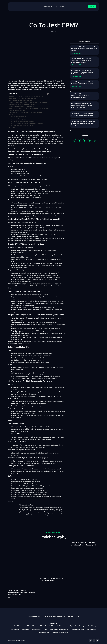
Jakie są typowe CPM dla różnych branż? (24, 125)
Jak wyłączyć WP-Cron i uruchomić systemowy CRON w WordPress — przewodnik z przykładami (81, 60)
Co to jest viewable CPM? (20, 120)
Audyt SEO (26, 626)
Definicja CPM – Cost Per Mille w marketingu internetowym (27, 96)
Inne (78, 617)
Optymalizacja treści (78, 629)
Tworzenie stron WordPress (60, 633)
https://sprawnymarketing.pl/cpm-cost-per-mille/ (26, 482)
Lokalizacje (53, 623)
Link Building (92, 626)
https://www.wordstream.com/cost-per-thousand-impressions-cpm (31, 492)
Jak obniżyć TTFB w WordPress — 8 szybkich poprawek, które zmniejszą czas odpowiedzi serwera (84, 49)
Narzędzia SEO (36, 629)
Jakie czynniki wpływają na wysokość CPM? (22, 106)
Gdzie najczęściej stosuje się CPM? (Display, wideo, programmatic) (29, 102)
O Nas (45, 629)
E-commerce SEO (37, 626)
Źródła (13, 127)
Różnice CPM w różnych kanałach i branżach (22, 104)
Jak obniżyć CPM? (18, 118)
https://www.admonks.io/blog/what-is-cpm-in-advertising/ (28, 494)
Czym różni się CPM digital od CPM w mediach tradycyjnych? (29, 123)
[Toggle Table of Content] (48, 94)
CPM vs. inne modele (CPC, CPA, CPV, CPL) (22, 100)
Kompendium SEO (48, 7)
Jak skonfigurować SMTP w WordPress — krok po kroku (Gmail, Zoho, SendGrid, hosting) (83, 123)
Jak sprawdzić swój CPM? (20, 116)
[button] (15, 519)
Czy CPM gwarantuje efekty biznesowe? (24, 122)
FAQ (12, 114)
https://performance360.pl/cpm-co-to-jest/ (24, 484)
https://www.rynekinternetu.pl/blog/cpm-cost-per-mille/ (28, 488)
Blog (56, 7)
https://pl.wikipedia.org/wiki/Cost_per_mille (24, 479)
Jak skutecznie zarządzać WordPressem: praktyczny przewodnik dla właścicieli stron (22, 593)
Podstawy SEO (91, 629)
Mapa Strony (25, 629)
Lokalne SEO (15, 629)
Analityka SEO (15, 626)
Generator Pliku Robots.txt (53, 626)
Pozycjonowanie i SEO (34, 617)
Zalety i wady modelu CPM (18, 110)
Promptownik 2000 (44, 633)
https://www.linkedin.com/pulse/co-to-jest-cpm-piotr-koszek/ (29, 490)
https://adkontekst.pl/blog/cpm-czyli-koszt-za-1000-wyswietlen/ (30, 486)
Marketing (11, 502)
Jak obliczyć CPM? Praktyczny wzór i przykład (23, 98)
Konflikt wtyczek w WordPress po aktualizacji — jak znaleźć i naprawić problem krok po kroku (82, 72)
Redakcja (62, 7)
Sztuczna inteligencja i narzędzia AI (54, 617)
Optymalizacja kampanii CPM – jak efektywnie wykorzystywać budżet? (30, 108)
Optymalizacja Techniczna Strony (60, 629)
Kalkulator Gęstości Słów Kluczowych (74, 626)
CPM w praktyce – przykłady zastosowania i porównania (26, 112)
